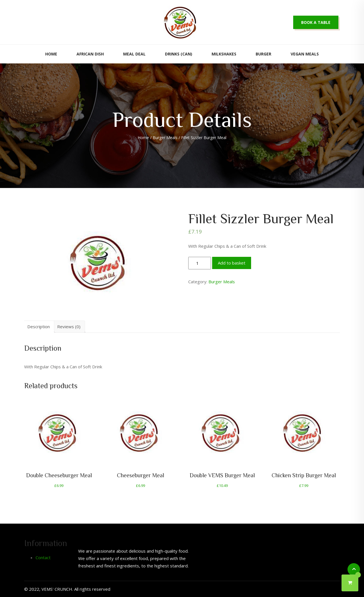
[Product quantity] (200, 263)
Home (51, 54)
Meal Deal (134, 54)
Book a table (316, 22)
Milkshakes (224, 54)
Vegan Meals (305, 54)
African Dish (90, 54)
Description (39, 327)
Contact (43, 557)
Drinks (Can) (179, 54)
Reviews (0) (69, 327)
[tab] (39, 327)
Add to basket (232, 263)
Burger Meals (165, 138)
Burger (263, 54)
